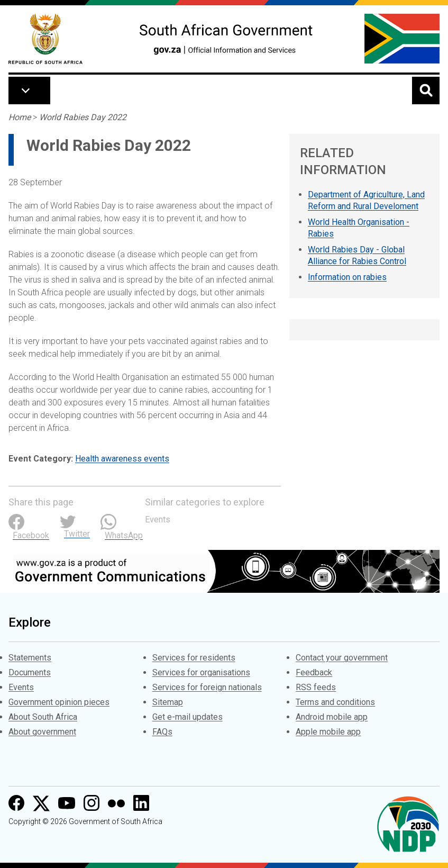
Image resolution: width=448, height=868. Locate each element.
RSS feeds (316, 687)
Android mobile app (332, 717)
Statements (30, 658)
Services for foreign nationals (207, 687)
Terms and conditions (335, 702)
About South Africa (43, 717)
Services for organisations (201, 672)
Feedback (314, 672)
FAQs (162, 732)
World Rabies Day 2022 (83, 117)
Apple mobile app (328, 732)
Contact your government (342, 658)
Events (158, 519)
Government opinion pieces (59, 702)
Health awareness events (122, 459)
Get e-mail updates (188, 717)
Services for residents (194, 658)
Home (20, 117)
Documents (30, 672)
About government (42, 732)
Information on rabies (347, 277)
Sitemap (168, 702)
